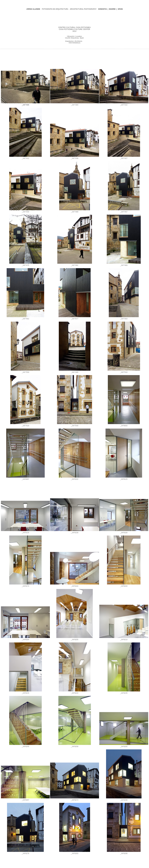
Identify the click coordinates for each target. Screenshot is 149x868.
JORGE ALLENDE (33, 9)
